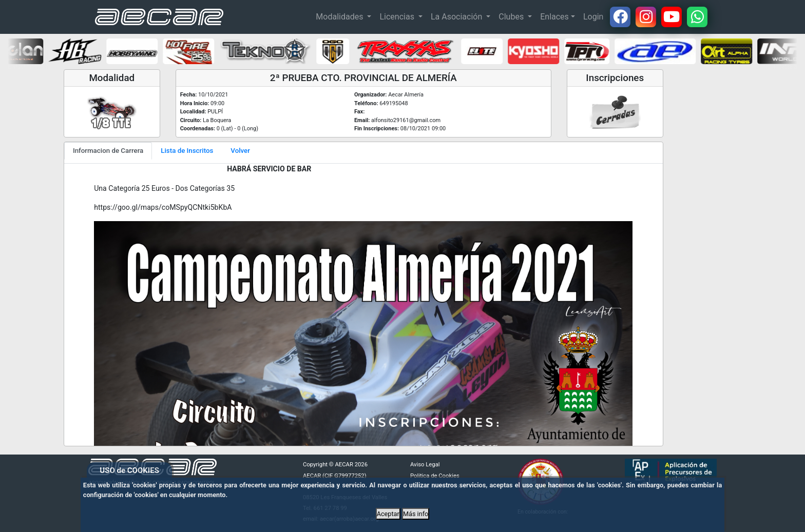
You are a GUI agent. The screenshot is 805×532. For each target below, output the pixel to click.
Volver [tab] (240, 151)
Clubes (512, 17)
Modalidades (340, 17)
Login (593, 17)
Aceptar (388, 514)
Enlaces (554, 17)
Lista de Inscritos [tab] (187, 151)
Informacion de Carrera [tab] (108, 151)
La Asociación (457, 17)
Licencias (398, 17)
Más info (416, 514)
